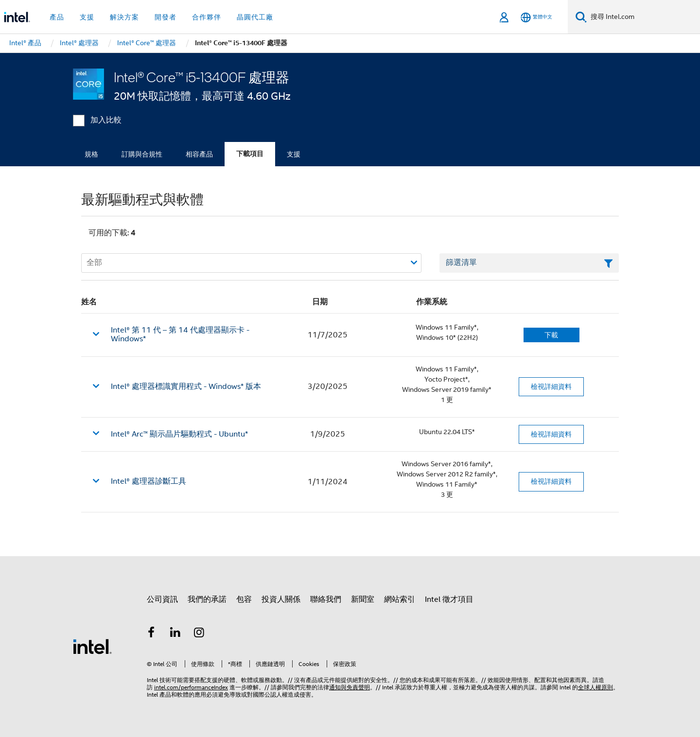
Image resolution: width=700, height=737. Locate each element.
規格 (91, 154)
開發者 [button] (166, 17)
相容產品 (199, 154)
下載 (551, 335)
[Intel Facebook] (151, 634)
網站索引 (400, 599)
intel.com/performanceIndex (191, 687)
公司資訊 (162, 599)
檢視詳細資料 (551, 386)
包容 (244, 599)
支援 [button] (87, 17)
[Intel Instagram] (199, 634)
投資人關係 (281, 599)
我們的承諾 (207, 599)
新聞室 (363, 599)
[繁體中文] (536, 17)
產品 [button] (57, 17)
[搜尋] (581, 17)
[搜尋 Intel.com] (643, 17)
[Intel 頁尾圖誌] (92, 646)
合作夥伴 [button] (207, 17)
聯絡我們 (326, 599)
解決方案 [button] (124, 17)
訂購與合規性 (142, 154)
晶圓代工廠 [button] (255, 17)
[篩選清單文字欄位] (529, 263)
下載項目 (250, 154)
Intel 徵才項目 (449, 599)
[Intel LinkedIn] (175, 634)
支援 (294, 154)
